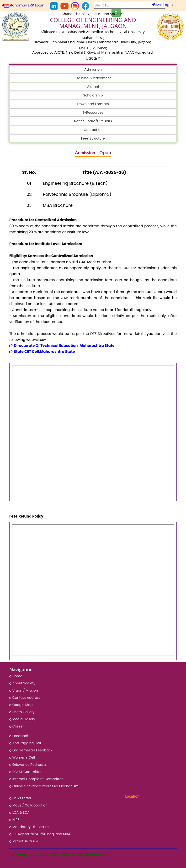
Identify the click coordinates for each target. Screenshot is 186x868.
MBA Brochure (58, 205)
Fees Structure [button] (93, 138)
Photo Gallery (22, 712)
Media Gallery (22, 719)
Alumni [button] (93, 87)
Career (17, 726)
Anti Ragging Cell (25, 743)
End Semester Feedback (31, 750)
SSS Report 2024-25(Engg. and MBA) (40, 834)
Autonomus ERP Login (23, 5)
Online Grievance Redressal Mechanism (44, 786)
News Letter (20, 798)
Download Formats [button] (93, 104)
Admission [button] (93, 69)
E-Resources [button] (93, 113)
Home (16, 676)
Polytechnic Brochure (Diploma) (77, 194)
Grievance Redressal (28, 765)
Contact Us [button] (93, 130)
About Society (22, 683)
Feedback (19, 736)
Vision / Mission (24, 690)
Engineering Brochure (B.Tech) (75, 183)
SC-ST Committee (26, 772)
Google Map (21, 705)
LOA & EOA (19, 812)
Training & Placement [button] (93, 78)
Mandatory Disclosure (29, 827)
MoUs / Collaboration (28, 805)
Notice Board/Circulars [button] (93, 121)
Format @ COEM (24, 841)
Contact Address (25, 698)
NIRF (14, 820)
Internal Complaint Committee (36, 779)
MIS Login (163, 5)
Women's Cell (22, 757)
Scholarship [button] (93, 95)
